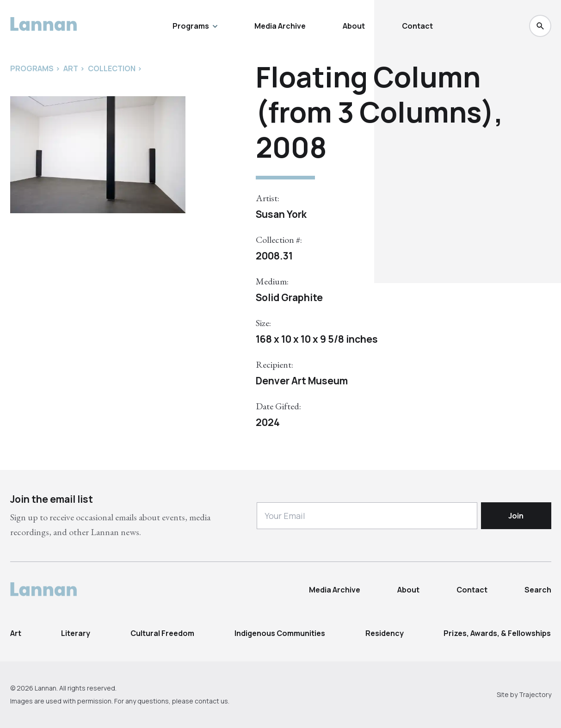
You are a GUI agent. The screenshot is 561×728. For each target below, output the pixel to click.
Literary (76, 633)
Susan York (281, 214)
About (354, 26)
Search (538, 590)
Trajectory (535, 694)
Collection (112, 68)
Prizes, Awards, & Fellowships (497, 633)
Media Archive (280, 26)
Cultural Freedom (162, 633)
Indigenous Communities (280, 633)
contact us (211, 701)
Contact (417, 26)
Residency (385, 633)
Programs (195, 26)
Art (16, 633)
